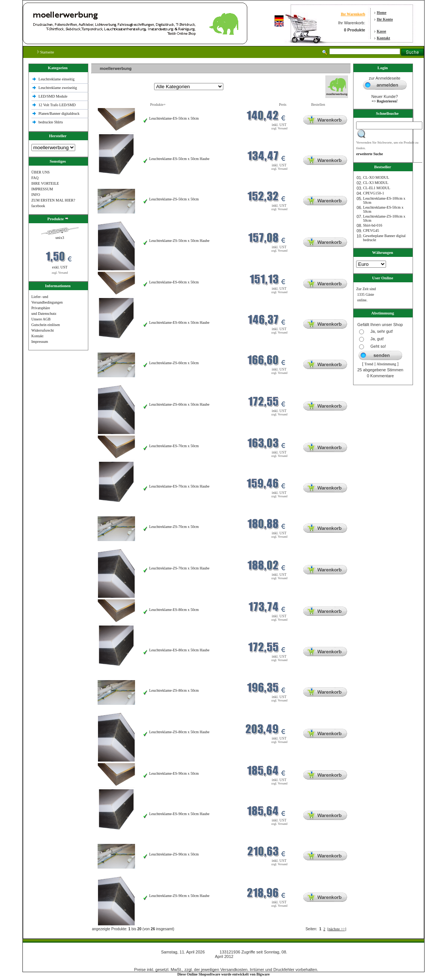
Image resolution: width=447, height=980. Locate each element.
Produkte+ (158, 105)
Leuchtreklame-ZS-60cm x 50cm (174, 363)
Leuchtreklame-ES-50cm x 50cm (174, 118)
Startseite (46, 52)
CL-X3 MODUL (376, 183)
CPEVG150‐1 (374, 193)
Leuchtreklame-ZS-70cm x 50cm (174, 527)
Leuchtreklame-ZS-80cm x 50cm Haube (179, 732)
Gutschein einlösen (46, 325)
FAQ (35, 178)
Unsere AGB (41, 319)
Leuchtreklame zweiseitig (58, 88)
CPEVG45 (371, 231)
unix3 (60, 238)
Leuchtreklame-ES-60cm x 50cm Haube (179, 322)
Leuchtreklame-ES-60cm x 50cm (174, 282)
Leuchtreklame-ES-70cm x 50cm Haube (179, 486)
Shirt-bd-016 (373, 225)
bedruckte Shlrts (51, 122)
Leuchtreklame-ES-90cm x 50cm (174, 773)
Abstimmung (386, 364)
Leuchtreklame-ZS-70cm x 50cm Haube (179, 568)
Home (382, 13)
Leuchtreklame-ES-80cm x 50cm (174, 610)
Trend (369, 364)
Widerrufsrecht (43, 330)
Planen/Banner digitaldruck (59, 113)
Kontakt (383, 38)
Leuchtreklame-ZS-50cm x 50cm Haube (179, 241)
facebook (38, 206)
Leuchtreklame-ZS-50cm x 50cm (174, 199)
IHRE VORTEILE (45, 183)
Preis (283, 105)
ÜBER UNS (41, 172)
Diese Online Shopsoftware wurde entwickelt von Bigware (223, 974)
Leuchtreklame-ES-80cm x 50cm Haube (179, 650)
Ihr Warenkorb (353, 14)
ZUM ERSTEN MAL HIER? (53, 200)
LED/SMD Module (53, 96)
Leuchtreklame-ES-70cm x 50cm (174, 446)
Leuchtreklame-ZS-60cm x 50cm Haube (179, 404)
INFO (36, 195)
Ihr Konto (385, 19)
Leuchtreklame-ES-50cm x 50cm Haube (179, 159)
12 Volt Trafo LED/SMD (57, 105)
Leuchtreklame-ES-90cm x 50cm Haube (179, 814)
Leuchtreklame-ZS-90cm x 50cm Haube (179, 896)
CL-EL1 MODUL (377, 188)
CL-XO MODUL (376, 177)
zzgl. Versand (60, 273)
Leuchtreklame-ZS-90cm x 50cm (174, 854)
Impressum (40, 342)
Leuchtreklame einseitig (57, 79)
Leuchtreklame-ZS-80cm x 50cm (174, 690)
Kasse (381, 31)
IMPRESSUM (42, 189)
